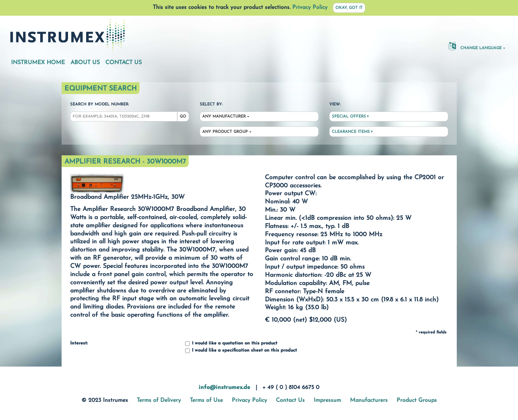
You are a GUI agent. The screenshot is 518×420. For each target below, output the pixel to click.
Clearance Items (352, 132)
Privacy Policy (310, 7)
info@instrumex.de (224, 388)
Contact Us (124, 63)
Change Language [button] (475, 46)
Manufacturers (369, 400)
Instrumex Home (38, 63)
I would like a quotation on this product (231, 344)
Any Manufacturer (224, 117)
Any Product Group (225, 132)
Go (183, 117)
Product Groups (417, 400)
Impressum (327, 400)
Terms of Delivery (159, 400)
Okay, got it (349, 8)
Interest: (79, 343)
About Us (85, 63)
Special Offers (350, 116)
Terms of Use (206, 400)
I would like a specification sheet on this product (241, 351)
